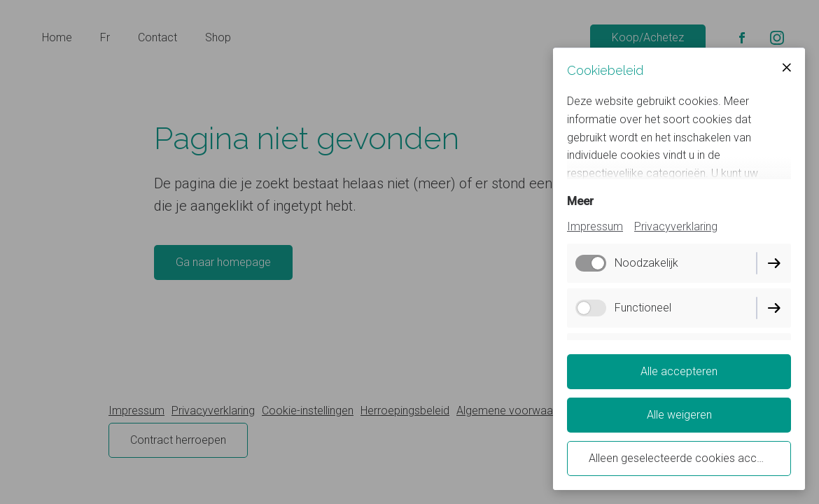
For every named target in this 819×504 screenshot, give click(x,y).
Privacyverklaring (676, 226)
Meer (580, 201)
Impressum (595, 226)
